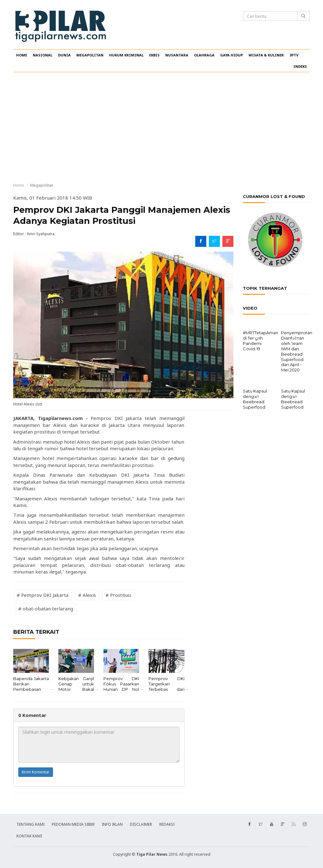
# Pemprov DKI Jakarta (43, 595)
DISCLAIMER (141, 824)
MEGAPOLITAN (90, 55)
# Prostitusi (118, 595)
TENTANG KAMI (30, 824)
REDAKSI (167, 824)
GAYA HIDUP (232, 55)
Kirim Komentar (36, 772)
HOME (22, 55)
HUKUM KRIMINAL (126, 55)
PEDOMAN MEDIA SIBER (73, 824)
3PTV (294, 55)
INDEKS (300, 66)
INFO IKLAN (112, 824)
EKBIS (154, 55)
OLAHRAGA (204, 55)
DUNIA (64, 55)
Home (19, 185)
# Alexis (87, 595)
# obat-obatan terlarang (46, 609)
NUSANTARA (177, 55)
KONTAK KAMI (29, 836)
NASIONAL (43, 55)
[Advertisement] (161, 127)
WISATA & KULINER (266, 55)
